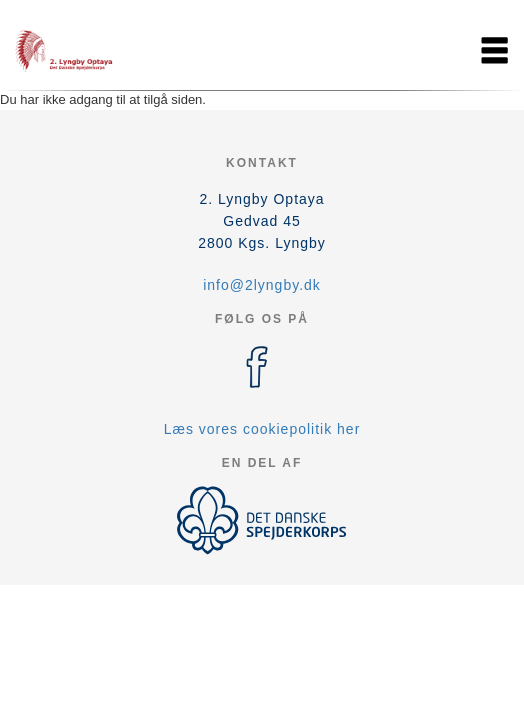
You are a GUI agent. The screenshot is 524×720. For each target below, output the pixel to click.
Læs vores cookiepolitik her (262, 429)
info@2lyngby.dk (262, 285)
